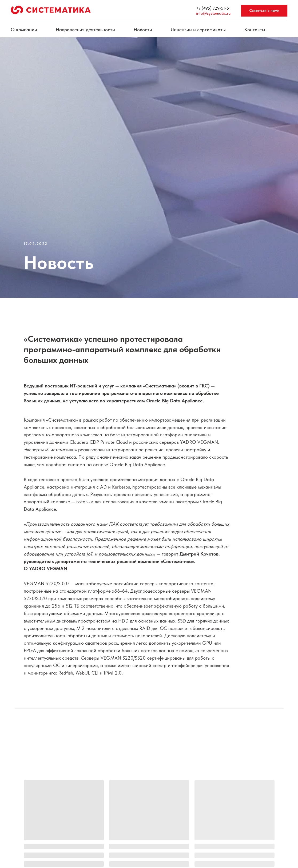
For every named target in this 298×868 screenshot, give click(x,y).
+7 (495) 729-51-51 (213, 8)
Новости (143, 29)
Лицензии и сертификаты (198, 29)
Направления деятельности (85, 29)
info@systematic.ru (213, 13)
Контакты (255, 29)
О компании (24, 29)
